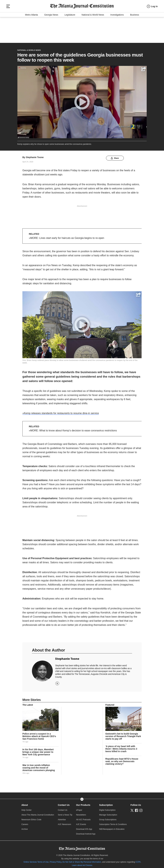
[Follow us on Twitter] (132, 809)
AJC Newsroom (64, 823)
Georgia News (51, 39)
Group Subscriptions (108, 818)
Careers (25, 823)
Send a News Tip (65, 813)
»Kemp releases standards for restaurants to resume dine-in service (61, 412)
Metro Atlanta (31, 39)
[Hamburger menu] (8, 27)
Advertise (62, 818)
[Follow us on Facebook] (137, 809)
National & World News (93, 39)
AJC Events (81, 823)
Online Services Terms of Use (36, 860)
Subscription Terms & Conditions (113, 823)
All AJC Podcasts (83, 818)
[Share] (143, 67)
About (25, 803)
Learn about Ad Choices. (82, 864)
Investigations (117, 39)
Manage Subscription (108, 813)
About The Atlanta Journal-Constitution (38, 813)
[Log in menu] (152, 27)
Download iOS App (84, 828)
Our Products (83, 803)
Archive (25, 828)
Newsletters (81, 813)
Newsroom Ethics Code (31, 818)
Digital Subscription (107, 808)
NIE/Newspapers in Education (112, 828)
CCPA (138, 860)
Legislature (70, 39)
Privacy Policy (55, 860)
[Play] (82, 100)
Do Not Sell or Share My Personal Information (82, 860)
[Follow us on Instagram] (141, 809)
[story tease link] (41, 717)
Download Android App (86, 832)
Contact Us (64, 803)
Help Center (27, 808)
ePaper (79, 808)
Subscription (106, 803)
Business (135, 39)
